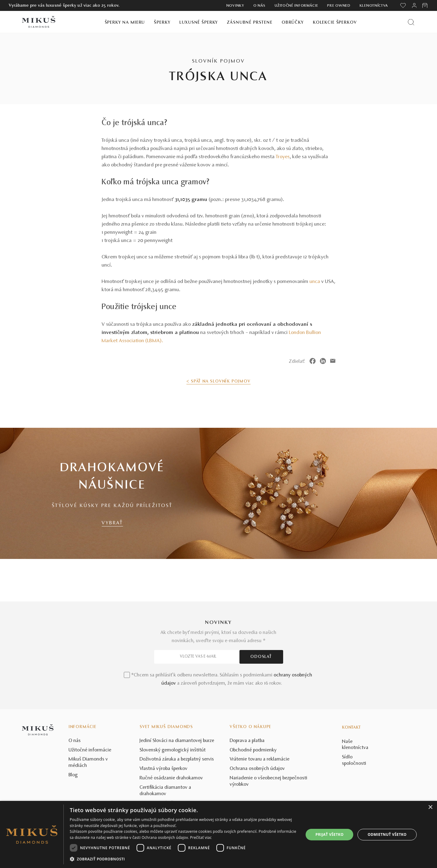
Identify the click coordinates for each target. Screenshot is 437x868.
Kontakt (351, 728)
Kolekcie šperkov (335, 23)
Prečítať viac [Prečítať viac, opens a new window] (201, 837)
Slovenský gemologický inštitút (173, 750)
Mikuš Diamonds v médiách (88, 762)
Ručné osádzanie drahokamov (171, 778)
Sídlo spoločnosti (354, 760)
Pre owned (339, 6)
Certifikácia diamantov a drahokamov (165, 791)
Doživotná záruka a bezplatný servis (177, 759)
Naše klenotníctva (355, 745)
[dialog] (218, 834)
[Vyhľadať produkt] (411, 22)
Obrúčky (293, 23)
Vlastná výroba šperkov (164, 769)
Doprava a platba (247, 741)
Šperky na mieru (125, 23)
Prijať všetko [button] (330, 834)
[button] (183, 859)
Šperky (162, 23)
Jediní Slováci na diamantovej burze (177, 741)
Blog (73, 775)
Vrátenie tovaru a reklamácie (260, 759)
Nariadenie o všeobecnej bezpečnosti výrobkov (269, 781)
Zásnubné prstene (250, 23)
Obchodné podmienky (253, 750)
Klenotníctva (374, 6)
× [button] (430, 807)
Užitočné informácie (296, 6)
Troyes (283, 157)
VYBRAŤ (112, 523)
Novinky (235, 6)
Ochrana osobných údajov (257, 769)
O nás (260, 6)
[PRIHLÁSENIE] (414, 5)
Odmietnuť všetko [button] (387, 834)
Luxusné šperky (199, 23)
